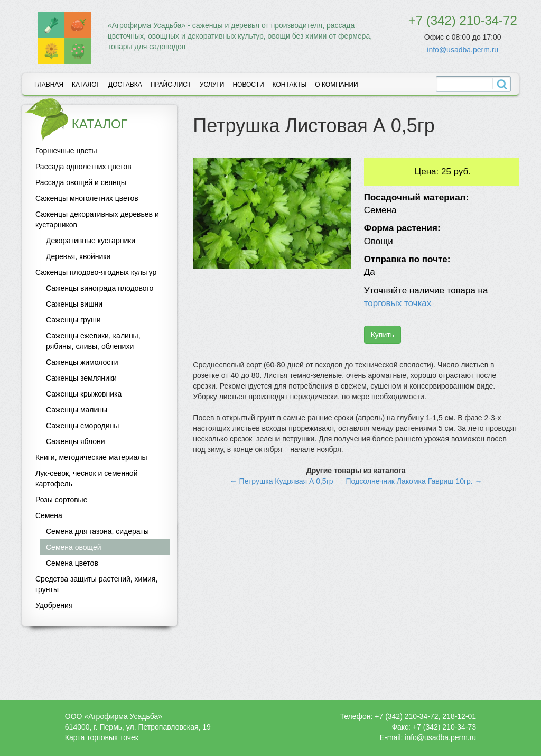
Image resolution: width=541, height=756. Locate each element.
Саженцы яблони (76, 441)
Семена (49, 515)
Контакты (290, 85)
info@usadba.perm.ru (463, 50)
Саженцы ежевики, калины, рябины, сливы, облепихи (93, 341)
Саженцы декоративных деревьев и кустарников (97, 219)
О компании (336, 85)
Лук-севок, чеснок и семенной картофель (86, 478)
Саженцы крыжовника (84, 394)
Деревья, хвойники (78, 256)
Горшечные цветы (66, 151)
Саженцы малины (77, 410)
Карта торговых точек (102, 737)
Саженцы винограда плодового (100, 288)
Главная (49, 85)
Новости (248, 85)
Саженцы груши (73, 320)
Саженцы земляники (81, 378)
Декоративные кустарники (91, 241)
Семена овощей (74, 547)
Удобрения (54, 605)
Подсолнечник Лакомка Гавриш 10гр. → (414, 481)
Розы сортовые (61, 500)
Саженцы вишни (74, 304)
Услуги (212, 85)
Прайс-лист (171, 85)
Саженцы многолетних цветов (87, 198)
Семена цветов (72, 563)
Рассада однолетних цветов (83, 167)
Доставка (125, 85)
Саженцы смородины (82, 426)
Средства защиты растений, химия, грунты (96, 584)
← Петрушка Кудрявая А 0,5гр (282, 481)
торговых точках (398, 303)
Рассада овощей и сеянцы (81, 182)
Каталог (86, 85)
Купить (383, 335)
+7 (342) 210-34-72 (463, 20)
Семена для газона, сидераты (97, 531)
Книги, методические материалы (91, 457)
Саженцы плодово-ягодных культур (96, 272)
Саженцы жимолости (82, 362)
